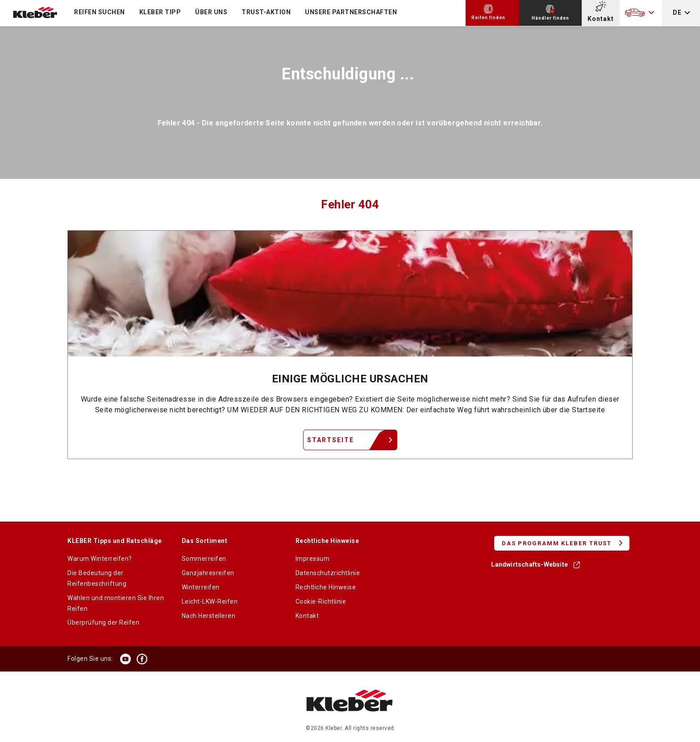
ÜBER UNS (211, 12)
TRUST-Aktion (266, 12)
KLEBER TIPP (160, 12)
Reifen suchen (100, 12)
